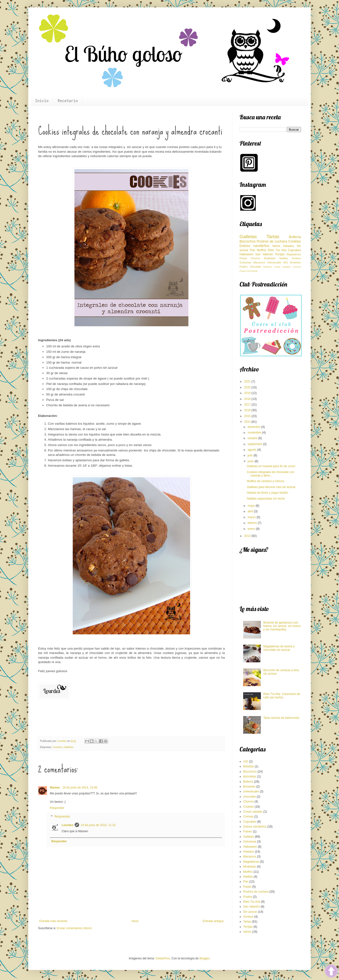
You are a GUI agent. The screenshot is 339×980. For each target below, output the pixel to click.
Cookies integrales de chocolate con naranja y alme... (271, 474)
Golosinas (245, 262)
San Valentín (264, 254)
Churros (255, 258)
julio (251, 455)
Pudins (244, 267)
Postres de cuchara (272, 241)
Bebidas (268, 267)
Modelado (270, 258)
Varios (276, 246)
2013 (248, 536)
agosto (252, 450)
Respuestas (62, 817)
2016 (248, 410)
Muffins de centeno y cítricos (266, 481)
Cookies (57, 747)
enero (252, 529)
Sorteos (296, 258)
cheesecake (274, 262)
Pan (252, 250)
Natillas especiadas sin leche (266, 499)
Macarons (259, 262)
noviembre (255, 433)
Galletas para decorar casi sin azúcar (271, 487)
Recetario (68, 101)
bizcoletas (252, 271)
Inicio (42, 101)
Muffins (261, 250)
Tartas (273, 237)
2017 (248, 405)
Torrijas (280, 254)
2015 (248, 416)
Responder (57, 808)
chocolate (255, 267)
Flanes (243, 271)
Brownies (296, 262)
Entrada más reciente (53, 921)
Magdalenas (294, 254)
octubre (253, 438)
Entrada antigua (213, 921)
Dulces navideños (254, 246)
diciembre (254, 427)
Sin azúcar (250, 912)
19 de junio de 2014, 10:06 (80, 788)
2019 (248, 393)
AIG (286, 262)
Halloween (246, 254)
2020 (248, 387)
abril (251, 511)
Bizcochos (248, 241)
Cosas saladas (282, 267)
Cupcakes (294, 250)
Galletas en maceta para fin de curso (271, 466)
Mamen (55, 788)
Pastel (243, 258)
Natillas (284, 258)
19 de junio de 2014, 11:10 (98, 825)
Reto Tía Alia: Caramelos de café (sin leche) (282, 696)
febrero (253, 523)
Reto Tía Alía (277, 250)
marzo (252, 517)
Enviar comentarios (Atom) (74, 928)
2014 (248, 422)
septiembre (255, 444)
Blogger (205, 958)
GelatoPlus (163, 958)
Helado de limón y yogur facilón (267, 493)
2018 (248, 399)
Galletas (69, 747)
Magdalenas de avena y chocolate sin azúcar (279, 648)
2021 (248, 381)
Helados (288, 246)
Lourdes (67, 825)
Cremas (297, 267)
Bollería (295, 237)
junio (251, 461)
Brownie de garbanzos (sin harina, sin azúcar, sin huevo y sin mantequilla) (282, 626)
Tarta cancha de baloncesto (281, 718)
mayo (252, 506)
